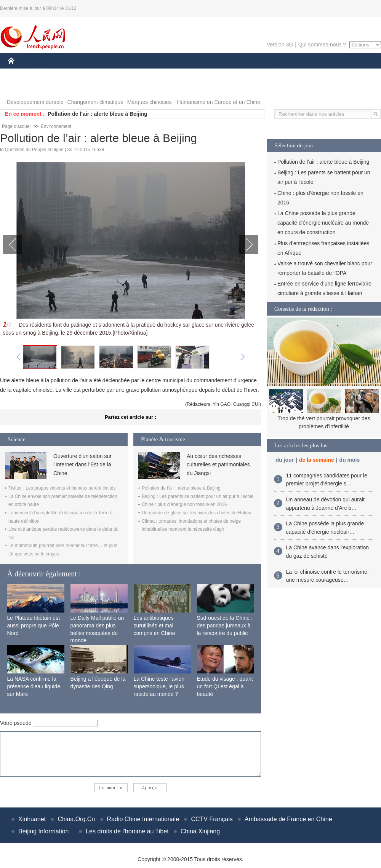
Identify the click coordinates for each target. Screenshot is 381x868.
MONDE (89, 72)
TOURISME (334, 72)
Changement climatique (95, 102)
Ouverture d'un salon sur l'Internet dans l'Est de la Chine (82, 465)
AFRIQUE (121, 72)
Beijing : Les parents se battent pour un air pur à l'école (198, 496)
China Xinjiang (200, 831)
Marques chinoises (150, 102)
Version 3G (280, 45)
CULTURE (188, 72)
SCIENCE (154, 72)
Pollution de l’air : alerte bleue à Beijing (181, 488)
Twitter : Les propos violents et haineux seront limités (62, 488)
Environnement (56, 126)
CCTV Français (212, 819)
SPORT (301, 72)
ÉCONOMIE (54, 72)
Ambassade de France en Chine (288, 819)
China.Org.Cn (76, 819)
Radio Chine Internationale (143, 819)
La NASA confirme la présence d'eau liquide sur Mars (34, 686)
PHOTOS (23, 87)
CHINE (21, 72)
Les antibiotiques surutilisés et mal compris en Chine (154, 625)
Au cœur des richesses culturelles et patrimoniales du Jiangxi (218, 465)
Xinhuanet (32, 819)
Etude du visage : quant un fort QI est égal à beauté (225, 686)
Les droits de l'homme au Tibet (127, 831)
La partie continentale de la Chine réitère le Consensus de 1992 (128, 114)
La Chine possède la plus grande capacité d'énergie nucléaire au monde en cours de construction (323, 223)
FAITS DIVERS (230, 72)
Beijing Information (44, 831)
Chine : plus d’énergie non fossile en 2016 (184, 504)
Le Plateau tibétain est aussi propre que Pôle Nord (34, 625)
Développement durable (35, 102)
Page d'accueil (17, 126)
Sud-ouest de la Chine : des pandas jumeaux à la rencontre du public (225, 625)
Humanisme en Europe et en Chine (219, 102)
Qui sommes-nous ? (322, 45)
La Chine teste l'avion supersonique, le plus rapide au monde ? (159, 686)
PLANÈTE (271, 72)
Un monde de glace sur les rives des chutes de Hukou (197, 513)
